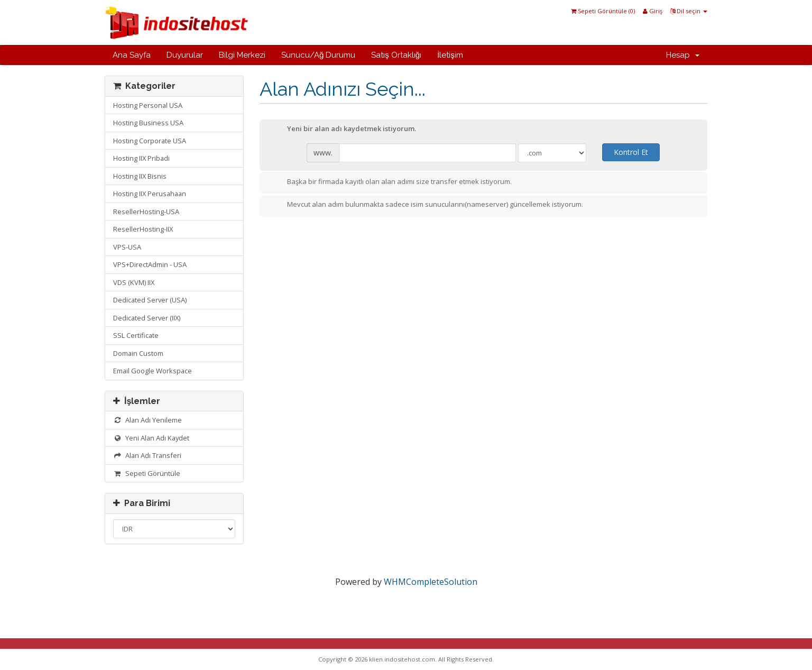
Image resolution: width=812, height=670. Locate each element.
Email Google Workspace (153, 371)
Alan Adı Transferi (147, 455)
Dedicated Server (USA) (150, 300)
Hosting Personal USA (148, 105)
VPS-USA (127, 247)
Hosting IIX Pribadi (141, 158)
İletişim (450, 55)
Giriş (653, 11)
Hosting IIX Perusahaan (150, 194)
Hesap (683, 55)
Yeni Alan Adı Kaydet (151, 438)
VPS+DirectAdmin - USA (150, 264)
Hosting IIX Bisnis (140, 176)
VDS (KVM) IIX (134, 282)
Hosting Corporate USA (150, 141)
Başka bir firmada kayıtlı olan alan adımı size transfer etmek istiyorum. (391, 182)
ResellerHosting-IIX (143, 229)
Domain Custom (138, 353)
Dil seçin (689, 11)
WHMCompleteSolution (431, 582)
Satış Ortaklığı (396, 55)
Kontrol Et (631, 152)
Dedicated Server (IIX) (147, 318)
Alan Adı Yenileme (147, 420)
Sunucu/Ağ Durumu (318, 55)
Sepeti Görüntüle (147, 473)
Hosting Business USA (148, 123)
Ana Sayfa (132, 55)
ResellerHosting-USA (146, 212)
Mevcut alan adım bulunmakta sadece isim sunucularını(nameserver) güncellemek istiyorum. (427, 205)
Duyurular (185, 55)
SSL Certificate (136, 335)
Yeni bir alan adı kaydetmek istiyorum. (343, 130)
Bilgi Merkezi (242, 55)
